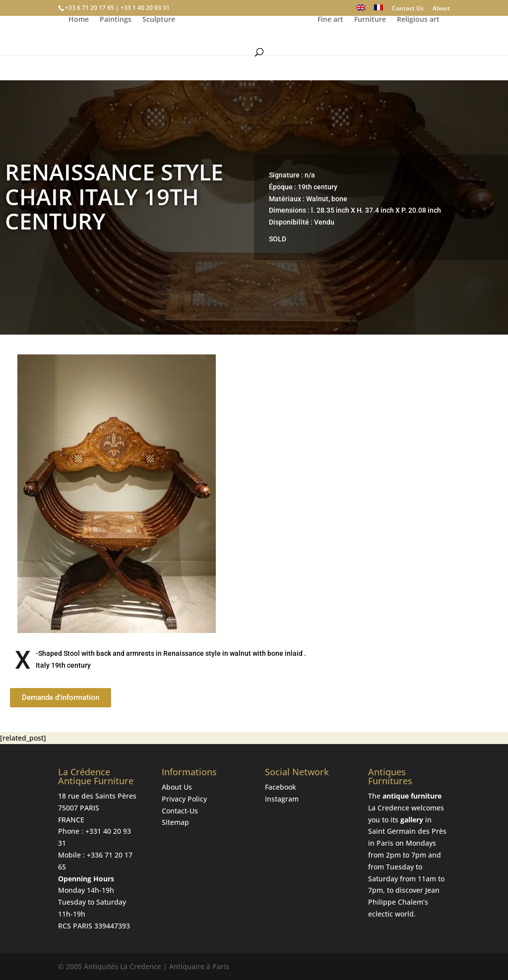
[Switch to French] (379, 10)
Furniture (372, 45)
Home (77, 45)
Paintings (114, 45)
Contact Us (408, 9)
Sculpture (157, 45)
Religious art (420, 45)
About (441, 9)
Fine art (332, 45)
